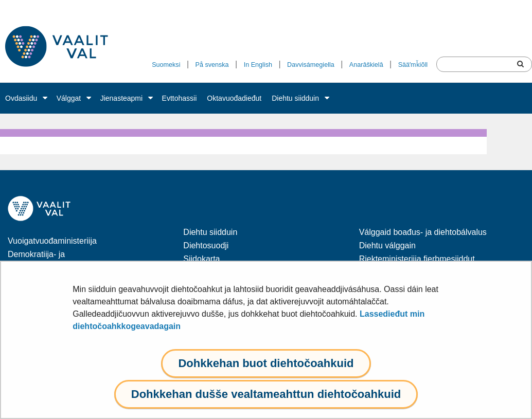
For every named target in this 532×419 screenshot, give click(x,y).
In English (258, 65)
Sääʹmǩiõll (413, 65)
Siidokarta (201, 259)
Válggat (69, 98)
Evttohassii (180, 98)
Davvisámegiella (311, 65)
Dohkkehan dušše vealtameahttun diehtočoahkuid (266, 394)
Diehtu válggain (387, 245)
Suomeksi (166, 65)
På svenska (212, 65)
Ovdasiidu (21, 98)
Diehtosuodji (206, 245)
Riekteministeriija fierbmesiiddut (417, 259)
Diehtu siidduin (295, 98)
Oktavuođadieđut (234, 98)
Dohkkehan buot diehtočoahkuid (266, 363)
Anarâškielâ (366, 65)
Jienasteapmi (122, 98)
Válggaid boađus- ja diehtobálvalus (423, 232)
